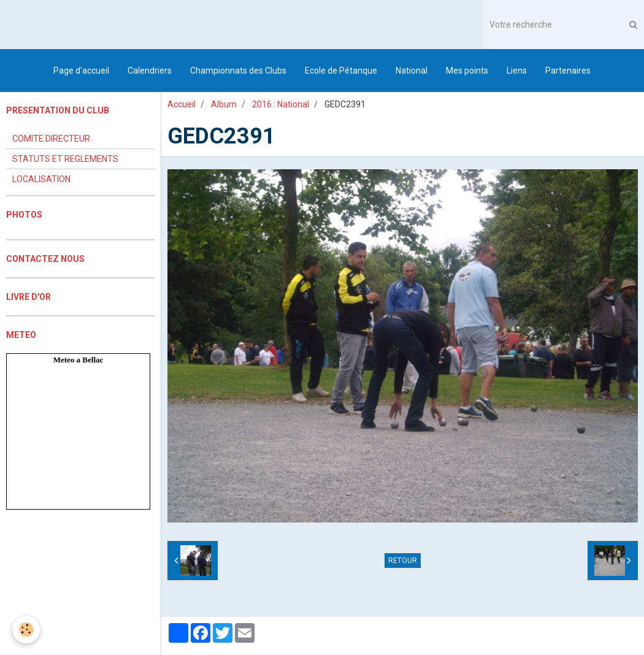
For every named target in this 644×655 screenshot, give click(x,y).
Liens (517, 71)
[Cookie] (26, 630)
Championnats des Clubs (238, 71)
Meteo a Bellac (79, 360)
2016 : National (281, 104)
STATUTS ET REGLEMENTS (65, 159)
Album (224, 104)
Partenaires (568, 71)
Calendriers (150, 71)
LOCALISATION (41, 179)
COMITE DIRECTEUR (51, 139)
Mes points (467, 71)
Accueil (182, 104)
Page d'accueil (81, 71)
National (412, 71)
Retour (403, 561)
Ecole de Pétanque (341, 71)
